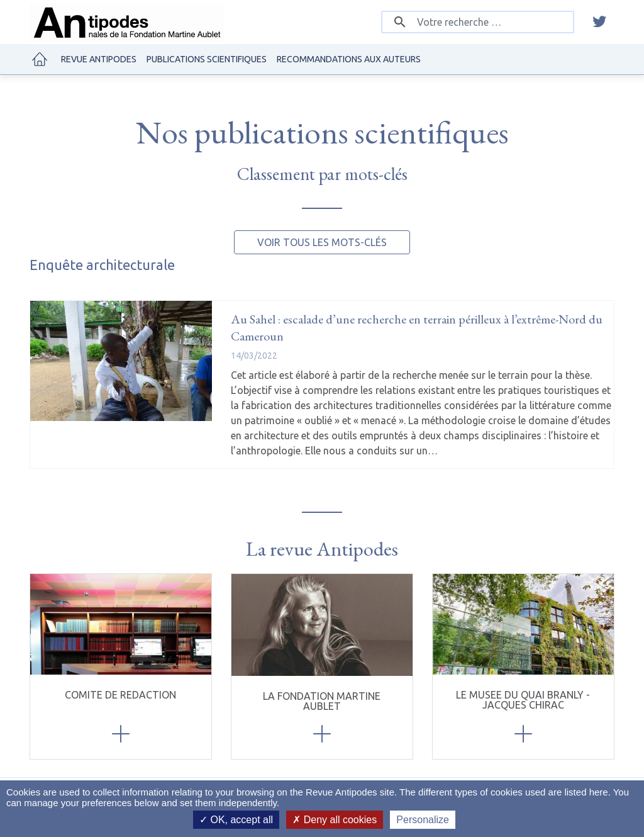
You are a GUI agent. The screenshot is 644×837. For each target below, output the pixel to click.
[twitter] (599, 22)
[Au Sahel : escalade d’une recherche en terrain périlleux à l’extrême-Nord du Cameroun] (121, 361)
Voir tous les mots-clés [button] (322, 242)
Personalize (423, 820)
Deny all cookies (335, 820)
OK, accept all (236, 820)
